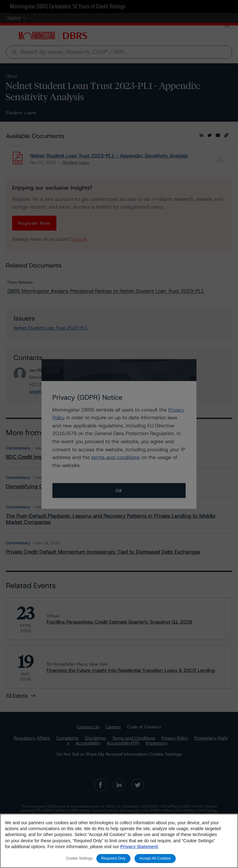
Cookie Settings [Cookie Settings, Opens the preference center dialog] (79, 858)
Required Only (113, 858)
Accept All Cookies (155, 858)
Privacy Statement (139, 847)
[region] (119, 841)
